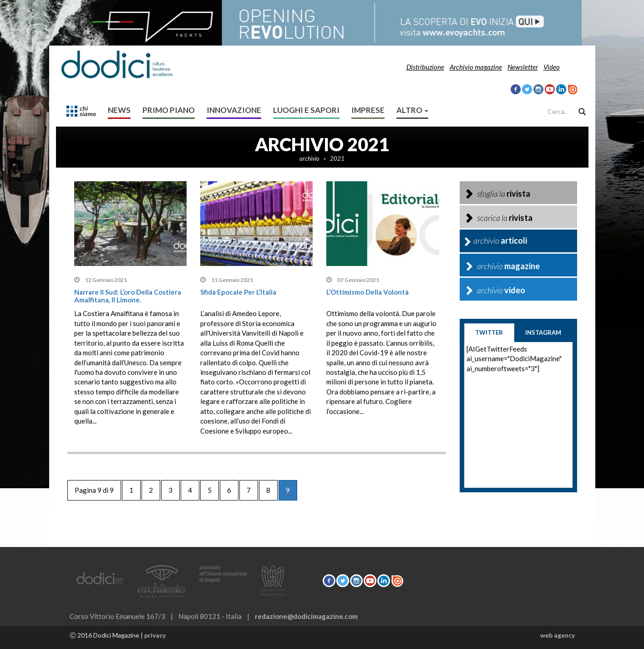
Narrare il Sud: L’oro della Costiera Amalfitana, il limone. (128, 296)
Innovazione (234, 110)
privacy (155, 635)
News (119, 110)
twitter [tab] (489, 332)
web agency (558, 635)
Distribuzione (425, 67)
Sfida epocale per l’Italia (238, 292)
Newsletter (523, 67)
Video (552, 67)
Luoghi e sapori (306, 110)
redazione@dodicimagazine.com (306, 616)
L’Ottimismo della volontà (368, 292)
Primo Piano (169, 110)
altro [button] (412, 110)
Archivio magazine (476, 67)
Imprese (368, 110)
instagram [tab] (543, 332)
